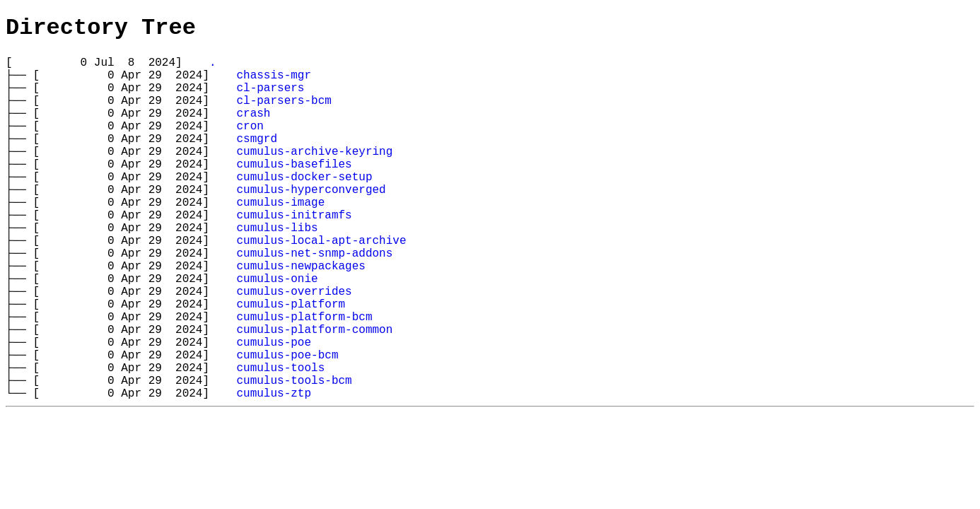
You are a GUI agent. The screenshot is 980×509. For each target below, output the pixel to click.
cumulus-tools (280, 442)
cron (250, 146)
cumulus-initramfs (294, 255)
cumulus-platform (291, 364)
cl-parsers (270, 100)
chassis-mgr (274, 84)
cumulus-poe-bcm (287, 426)
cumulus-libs (277, 271)
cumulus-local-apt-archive (321, 286)
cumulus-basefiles (294, 193)
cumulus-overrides (294, 349)
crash (253, 131)
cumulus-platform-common (314, 395)
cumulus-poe (274, 411)
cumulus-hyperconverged (311, 224)
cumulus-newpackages (301, 317)
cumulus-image (280, 240)
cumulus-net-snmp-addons (314, 302)
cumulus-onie (277, 333)
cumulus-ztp (274, 473)
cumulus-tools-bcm (294, 457)
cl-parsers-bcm (284, 115)
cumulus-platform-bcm (304, 380)
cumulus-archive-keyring (314, 177)
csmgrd (257, 162)
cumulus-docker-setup (304, 209)
